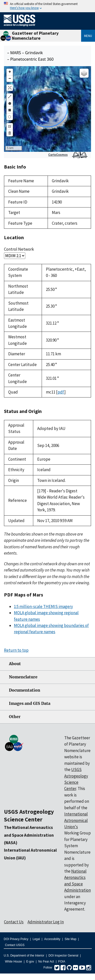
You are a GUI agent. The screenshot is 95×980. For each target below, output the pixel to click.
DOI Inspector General (63, 956)
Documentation (25, 690)
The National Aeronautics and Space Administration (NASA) (29, 835)
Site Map (70, 939)
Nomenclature (23, 677)
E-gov (30, 962)
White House (14, 962)
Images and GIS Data (30, 703)
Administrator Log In (46, 922)
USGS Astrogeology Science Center (29, 815)
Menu (88, 36)
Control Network (19, 249)
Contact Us (14, 922)
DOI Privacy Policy (16, 939)
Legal (36, 939)
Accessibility (52, 939)
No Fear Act (46, 962)
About (15, 664)
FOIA (62, 962)
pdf (61, 392)
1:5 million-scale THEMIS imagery (43, 606)
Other (15, 717)
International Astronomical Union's (76, 820)
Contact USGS (15, 945)
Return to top (16, 650)
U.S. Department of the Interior (24, 956)
